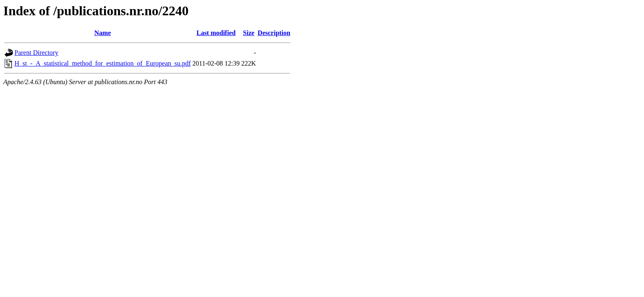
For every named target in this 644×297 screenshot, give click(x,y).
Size (249, 33)
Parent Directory (36, 53)
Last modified (216, 33)
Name (103, 33)
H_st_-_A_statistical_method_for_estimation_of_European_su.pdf (103, 63)
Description (274, 33)
